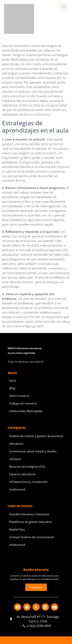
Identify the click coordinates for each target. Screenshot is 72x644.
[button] (36, 587)
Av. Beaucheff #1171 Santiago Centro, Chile (34, 619)
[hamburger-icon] (64, 7)
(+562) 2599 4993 (37, 626)
